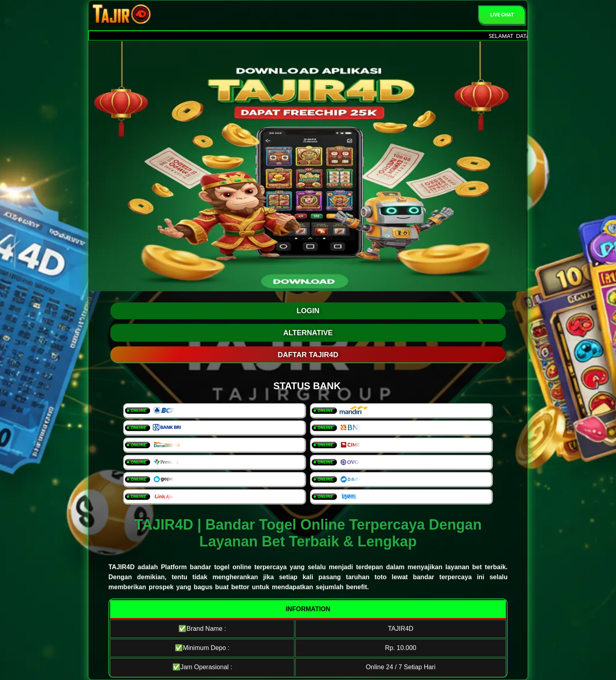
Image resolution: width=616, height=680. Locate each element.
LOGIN (308, 311)
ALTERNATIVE (308, 333)
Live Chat (502, 15)
